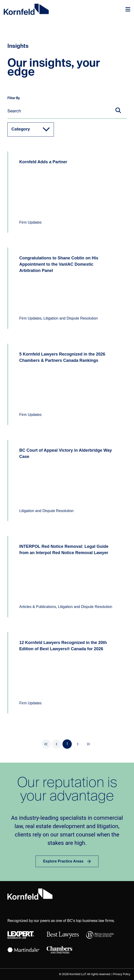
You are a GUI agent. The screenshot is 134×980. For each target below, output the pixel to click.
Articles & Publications (38, 607)
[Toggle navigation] (128, 9)
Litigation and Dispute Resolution (71, 318)
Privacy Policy (122, 974)
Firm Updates (30, 222)
